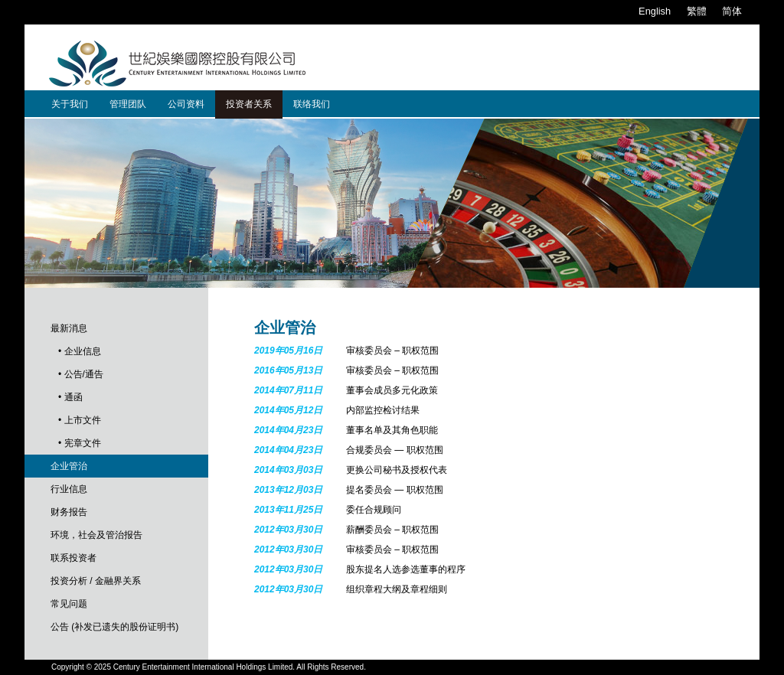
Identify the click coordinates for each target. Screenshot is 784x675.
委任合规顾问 (374, 510)
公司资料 (186, 104)
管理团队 (128, 104)
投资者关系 (249, 104)
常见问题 (69, 604)
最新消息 (69, 328)
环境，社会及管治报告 (96, 535)
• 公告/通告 (81, 374)
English (655, 11)
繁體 (697, 11)
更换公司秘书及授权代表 (397, 470)
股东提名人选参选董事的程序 (406, 569)
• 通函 (70, 397)
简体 (732, 11)
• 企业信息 (80, 351)
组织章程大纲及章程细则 (397, 589)
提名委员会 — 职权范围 (395, 490)
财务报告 (69, 512)
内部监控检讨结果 (383, 410)
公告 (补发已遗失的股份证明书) (114, 627)
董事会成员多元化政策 (392, 390)
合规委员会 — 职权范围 (395, 450)
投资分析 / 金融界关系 (96, 581)
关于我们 (70, 104)
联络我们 (312, 104)
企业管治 (69, 466)
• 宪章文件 (80, 443)
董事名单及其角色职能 (392, 430)
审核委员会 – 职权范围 (392, 351)
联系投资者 (73, 558)
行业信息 (69, 489)
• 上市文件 (80, 420)
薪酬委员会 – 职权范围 (392, 530)
